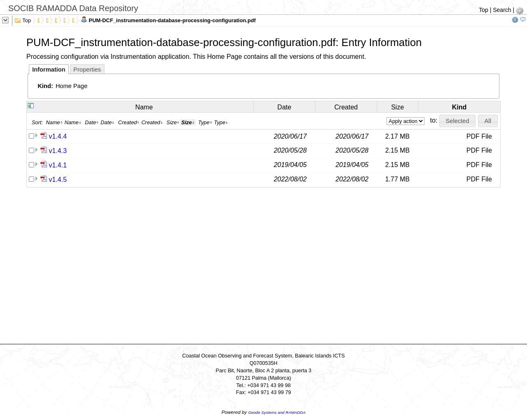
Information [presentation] (49, 70)
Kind (459, 107)
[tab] (49, 69)
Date (284, 107)
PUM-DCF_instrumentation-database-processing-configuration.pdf (168, 20)
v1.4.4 (58, 136)
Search (502, 10)
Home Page (71, 86)
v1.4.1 (58, 165)
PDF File (479, 136)
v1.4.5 (58, 180)
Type (205, 122)
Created (346, 107)
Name (144, 107)
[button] (457, 121)
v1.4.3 (58, 151)
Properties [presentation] (87, 70)
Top (484, 10)
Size (398, 107)
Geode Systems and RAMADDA (277, 412)
